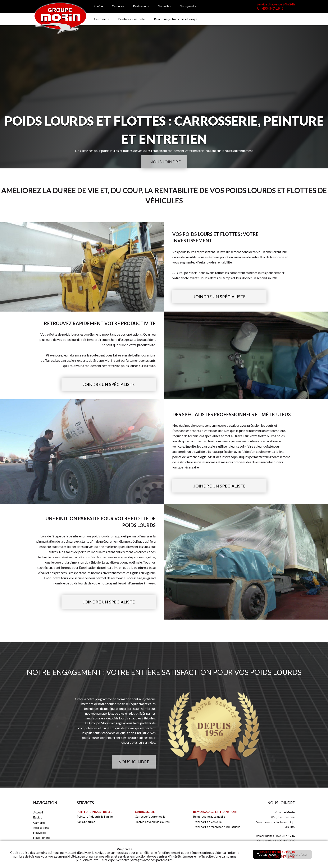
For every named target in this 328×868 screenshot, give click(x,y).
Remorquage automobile (209, 816)
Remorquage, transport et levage (176, 19)
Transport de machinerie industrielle (217, 827)
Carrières (118, 6)
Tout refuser (299, 854)
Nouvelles (164, 6)
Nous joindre (188, 6)
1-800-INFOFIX (285, 841)
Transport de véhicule (207, 822)
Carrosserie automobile (150, 816)
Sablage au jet (86, 822)
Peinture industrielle (132, 19)
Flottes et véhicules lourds (152, 822)
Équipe (98, 6)
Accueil (38, 812)
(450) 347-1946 (285, 836)
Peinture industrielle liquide (95, 816)
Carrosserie (102, 19)
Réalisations (141, 6)
